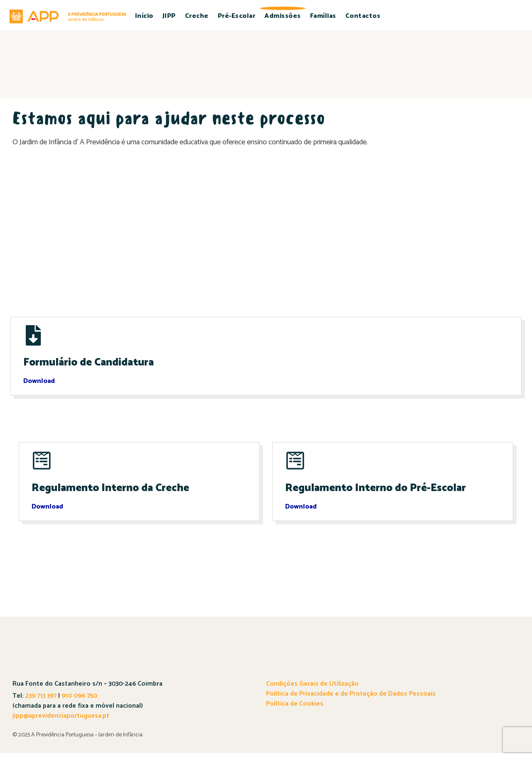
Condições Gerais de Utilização (312, 689)
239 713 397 (40, 701)
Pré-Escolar (237, 16)
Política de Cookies (295, 709)
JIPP (169, 16)
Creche (197, 16)
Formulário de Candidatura (91, 365)
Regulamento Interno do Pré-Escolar (379, 493)
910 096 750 (79, 701)
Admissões (283, 16)
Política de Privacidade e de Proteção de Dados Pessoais (351, 699)
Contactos (363, 16)
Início (144, 16)
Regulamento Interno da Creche (113, 493)
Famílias (323, 16)
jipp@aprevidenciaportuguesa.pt (61, 721)
